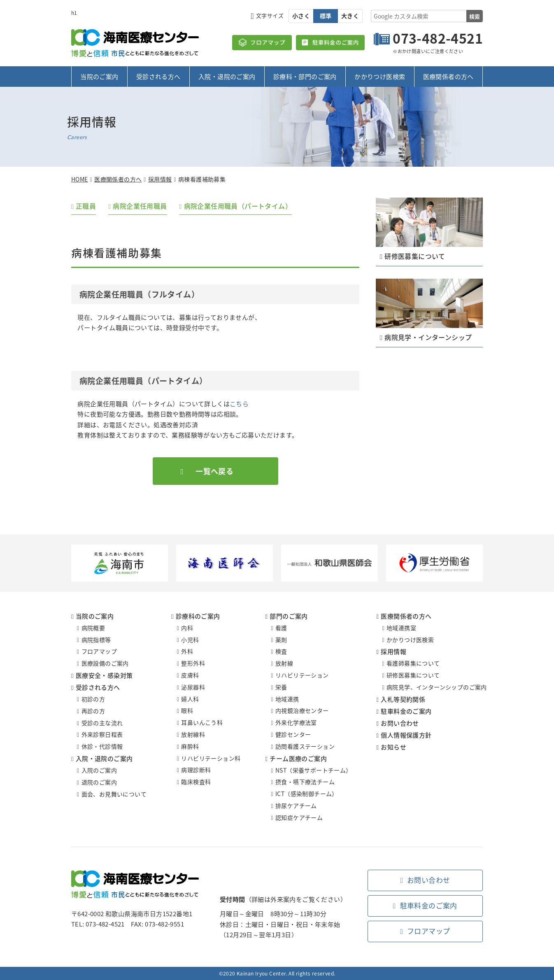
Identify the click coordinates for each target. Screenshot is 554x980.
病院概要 (93, 628)
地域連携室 (401, 628)
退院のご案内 (99, 782)
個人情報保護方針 (406, 735)
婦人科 (190, 699)
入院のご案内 (99, 770)
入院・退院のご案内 (227, 77)
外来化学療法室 (296, 722)
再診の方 (93, 711)
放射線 (284, 663)
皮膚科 (190, 675)
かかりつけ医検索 (380, 77)
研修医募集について (413, 675)
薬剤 (281, 640)
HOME (80, 179)
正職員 (86, 206)
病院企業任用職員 (140, 206)
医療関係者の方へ (448, 77)
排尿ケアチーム (296, 805)
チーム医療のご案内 (298, 759)
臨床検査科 (196, 782)
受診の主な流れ (102, 723)
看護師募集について (413, 663)
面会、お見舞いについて (114, 794)
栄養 (281, 687)
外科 (187, 652)
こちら (239, 404)
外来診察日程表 (102, 735)
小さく (301, 16)
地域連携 (287, 699)
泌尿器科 (193, 687)
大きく (350, 16)
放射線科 (193, 734)
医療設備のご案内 (105, 663)
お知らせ (393, 747)
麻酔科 (190, 746)
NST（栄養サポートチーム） (314, 770)
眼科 (187, 711)
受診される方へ (158, 77)
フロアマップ (99, 652)
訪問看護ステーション (305, 746)
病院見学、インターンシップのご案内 (437, 687)
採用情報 (160, 179)
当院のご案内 (99, 77)
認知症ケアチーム (299, 817)
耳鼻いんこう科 (202, 722)
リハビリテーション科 (211, 758)
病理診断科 (196, 770)
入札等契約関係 (403, 699)
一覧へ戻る (214, 471)
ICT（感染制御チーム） (307, 794)
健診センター (293, 734)
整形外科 (193, 663)
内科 (187, 628)
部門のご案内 (289, 616)
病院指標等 (96, 640)
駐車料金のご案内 (406, 711)
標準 (326, 16)
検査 (281, 652)
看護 (281, 628)
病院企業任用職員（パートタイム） (238, 206)
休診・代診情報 (102, 746)
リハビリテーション (302, 675)
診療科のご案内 (198, 616)
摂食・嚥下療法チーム (305, 782)
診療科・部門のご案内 (305, 77)
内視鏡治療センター (302, 711)
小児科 (190, 640)
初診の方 (93, 699)
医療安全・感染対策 (104, 675)
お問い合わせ (400, 723)
